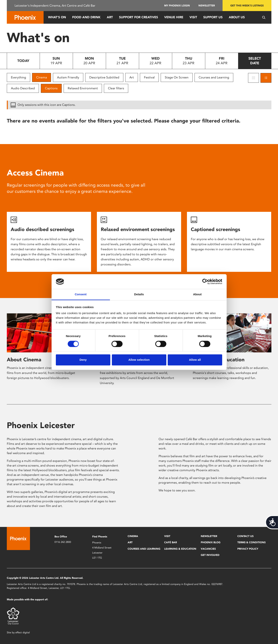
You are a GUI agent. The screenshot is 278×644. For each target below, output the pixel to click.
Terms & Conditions (251, 542)
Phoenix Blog (211, 542)
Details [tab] (139, 294)
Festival (149, 77)
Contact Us (245, 536)
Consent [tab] (81, 294)
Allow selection (139, 360)
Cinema (42, 77)
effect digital (23, 632)
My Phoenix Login (177, 6)
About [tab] (197, 294)
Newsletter (207, 6)
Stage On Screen (177, 77)
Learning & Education (180, 549)
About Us (237, 17)
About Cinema (24, 360)
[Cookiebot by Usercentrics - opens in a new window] (205, 282)
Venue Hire (174, 17)
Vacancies (208, 549)
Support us (213, 17)
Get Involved (210, 555)
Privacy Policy (248, 549)
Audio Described (23, 88)
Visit (193, 17)
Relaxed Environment (83, 88)
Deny (83, 360)
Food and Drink (86, 17)
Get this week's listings (247, 6)
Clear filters (116, 88)
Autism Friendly (68, 77)
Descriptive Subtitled (104, 77)
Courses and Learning (214, 77)
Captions (51, 88)
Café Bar (171, 542)
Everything (18, 77)
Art (110, 17)
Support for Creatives (139, 17)
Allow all (195, 360)
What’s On (57, 17)
